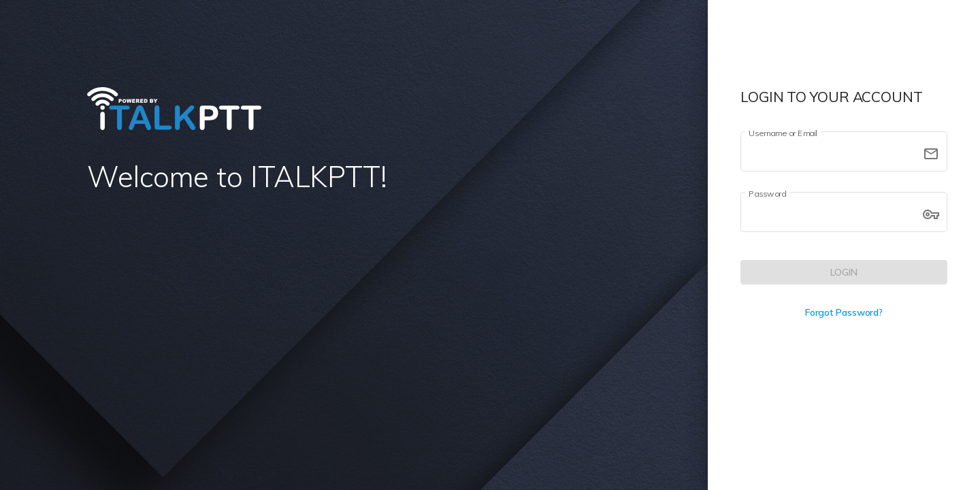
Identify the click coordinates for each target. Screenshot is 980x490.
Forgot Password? (844, 312)
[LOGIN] (844, 272)
